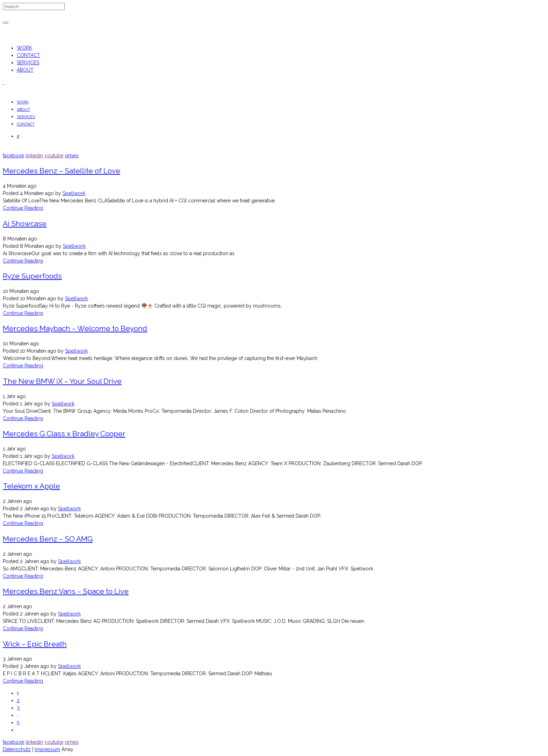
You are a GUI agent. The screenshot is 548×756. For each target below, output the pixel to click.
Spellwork (74, 193)
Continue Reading (23, 208)
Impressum (47, 749)
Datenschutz (17, 749)
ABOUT (25, 70)
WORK (24, 48)
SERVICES (28, 63)
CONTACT (28, 55)
